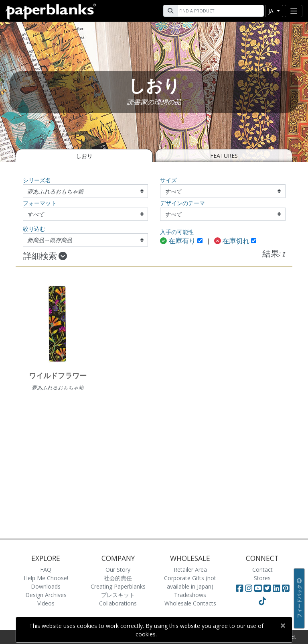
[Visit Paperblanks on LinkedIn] (277, 588)
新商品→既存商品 (50, 240)
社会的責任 (118, 578)
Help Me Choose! (46, 578)
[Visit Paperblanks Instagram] (249, 588)
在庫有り (178, 241)
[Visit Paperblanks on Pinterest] (286, 588)
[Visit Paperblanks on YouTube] (259, 588)
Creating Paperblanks (118, 586)
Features (224, 156)
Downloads (46, 586)
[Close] (283, 626)
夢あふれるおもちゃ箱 (55, 191)
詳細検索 (45, 257)
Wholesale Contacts (190, 603)
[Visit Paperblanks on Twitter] (268, 588)
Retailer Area (190, 570)
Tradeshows (190, 595)
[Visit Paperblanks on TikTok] (262, 601)
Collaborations (118, 603)
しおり (84, 156)
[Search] (220, 11)
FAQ (46, 570)
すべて (173, 191)
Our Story (118, 570)
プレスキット (118, 595)
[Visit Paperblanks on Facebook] (239, 588)
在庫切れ (232, 241)
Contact (262, 570)
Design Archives (46, 595)
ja (272, 11)
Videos (46, 603)
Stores (262, 578)
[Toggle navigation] (294, 11)
